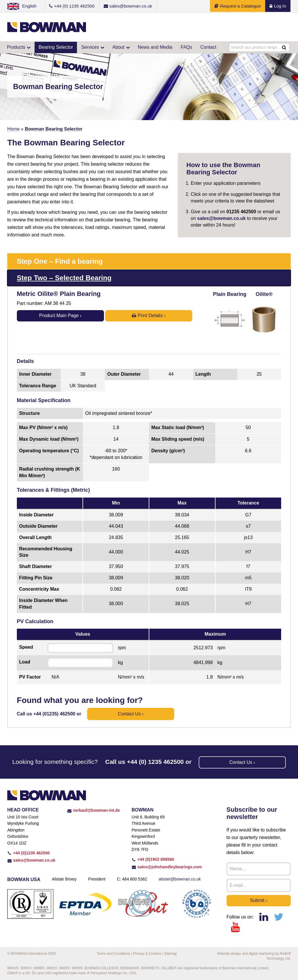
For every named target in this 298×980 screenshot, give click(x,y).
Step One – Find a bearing (60, 261)
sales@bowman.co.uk (221, 218)
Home (14, 129)
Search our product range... (256, 47)
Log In (278, 6)
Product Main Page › (60, 315)
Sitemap (171, 954)
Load (25, 662)
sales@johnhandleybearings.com (167, 867)
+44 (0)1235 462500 (28, 853)
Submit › (259, 900)
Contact (208, 47)
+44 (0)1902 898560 (153, 859)
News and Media (155, 47)
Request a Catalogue (238, 6)
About (119, 47)
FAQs (186, 47)
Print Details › (149, 315)
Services (90, 47)
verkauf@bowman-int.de (94, 810)
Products (16, 47)
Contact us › (131, 714)
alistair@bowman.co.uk (180, 879)
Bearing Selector (56, 47)
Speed (26, 647)
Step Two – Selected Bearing (64, 278)
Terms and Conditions (114, 954)
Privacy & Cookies (147, 954)
